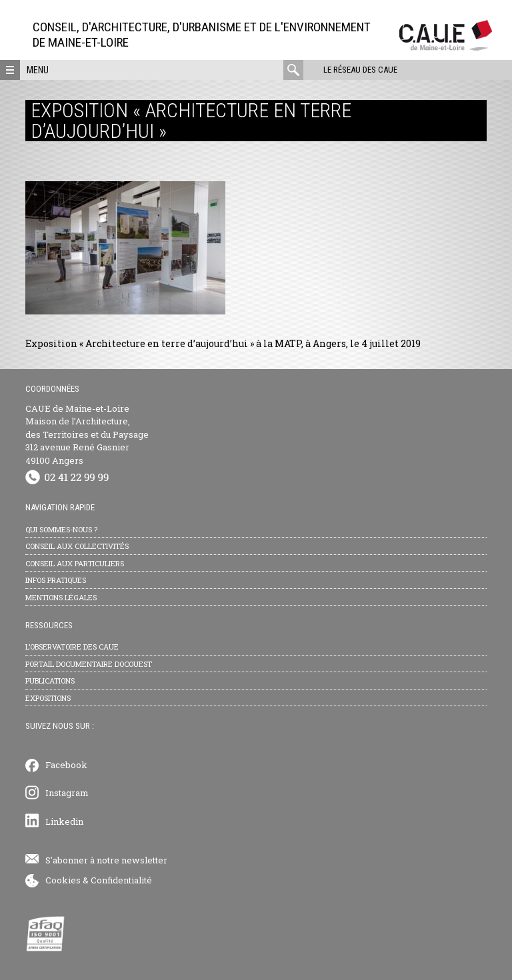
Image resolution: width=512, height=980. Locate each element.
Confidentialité (121, 880)
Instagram (67, 793)
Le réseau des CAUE (360, 70)
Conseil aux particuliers (75, 563)
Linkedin (64, 821)
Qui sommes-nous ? (61, 529)
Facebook (66, 765)
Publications (50, 681)
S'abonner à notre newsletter (106, 860)
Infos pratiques (56, 580)
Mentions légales (61, 597)
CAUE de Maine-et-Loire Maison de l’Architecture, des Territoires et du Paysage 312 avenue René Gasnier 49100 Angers (87, 434)
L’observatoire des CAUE (72, 647)
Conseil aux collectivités (77, 546)
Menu (38, 70)
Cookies (63, 880)
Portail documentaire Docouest (89, 664)
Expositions (48, 698)
